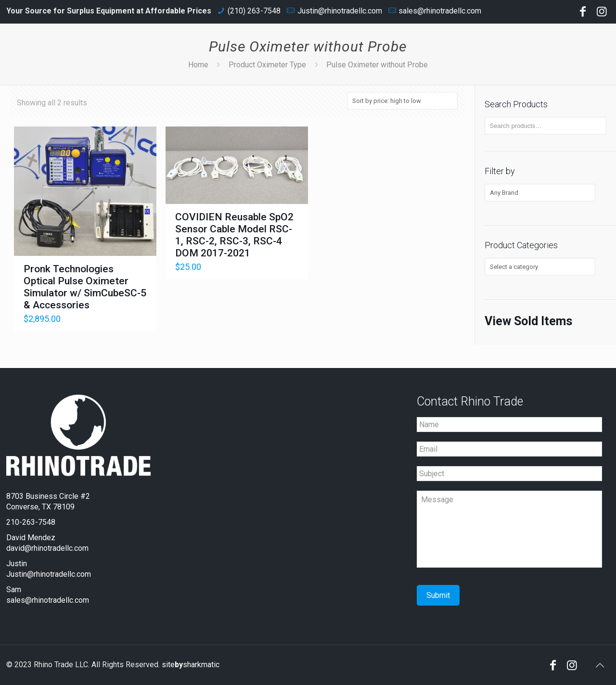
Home (198, 65)
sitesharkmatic (191, 665)
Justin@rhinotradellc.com (340, 11)
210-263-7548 (31, 522)
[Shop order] (402, 101)
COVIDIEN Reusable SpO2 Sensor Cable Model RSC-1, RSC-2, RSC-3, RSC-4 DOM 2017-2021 (234, 235)
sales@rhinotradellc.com (440, 11)
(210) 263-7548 (254, 11)
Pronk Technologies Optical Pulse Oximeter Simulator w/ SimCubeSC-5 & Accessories (85, 287)
